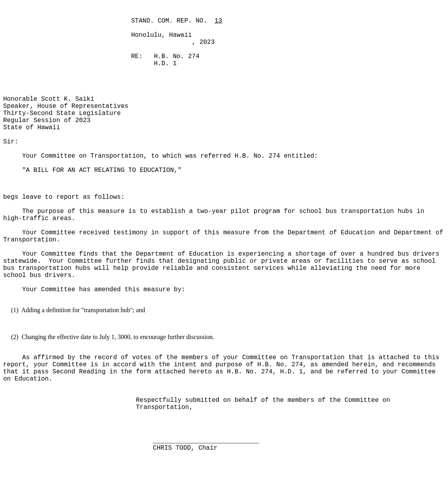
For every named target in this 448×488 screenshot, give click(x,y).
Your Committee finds (60, 254)
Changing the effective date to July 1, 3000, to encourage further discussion (117, 337)
